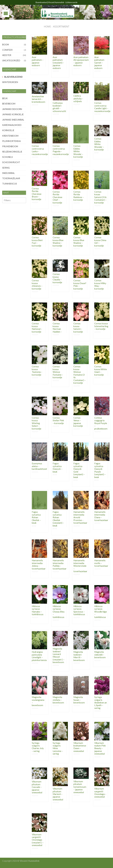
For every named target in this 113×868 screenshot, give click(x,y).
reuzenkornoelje (12, 152)
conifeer (7, 50)
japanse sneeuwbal (13, 120)
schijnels (8, 157)
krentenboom (10, 136)
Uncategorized (11, 60)
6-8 (5, 208)
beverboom (9, 104)
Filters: (7, 200)
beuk (5, 98)
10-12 (6, 221)
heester (7, 55)
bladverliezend (13, 77)
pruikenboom (10, 146)
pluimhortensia (11, 141)
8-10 (6, 214)
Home (47, 27)
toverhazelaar (11, 178)
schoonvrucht (11, 162)
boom (6, 45)
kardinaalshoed (12, 125)
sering (6, 168)
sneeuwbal (8, 173)
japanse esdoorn (12, 109)
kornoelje (8, 130)
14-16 (6, 234)
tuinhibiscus (10, 184)
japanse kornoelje (13, 114)
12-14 (6, 228)
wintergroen (10, 82)
